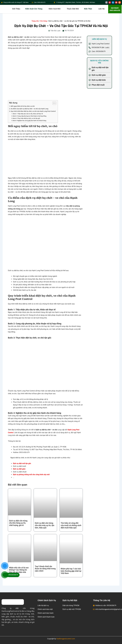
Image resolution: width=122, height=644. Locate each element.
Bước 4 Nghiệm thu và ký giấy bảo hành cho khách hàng (30, 121)
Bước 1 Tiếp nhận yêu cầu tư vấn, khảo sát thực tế (28, 114)
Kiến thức (88, 9)
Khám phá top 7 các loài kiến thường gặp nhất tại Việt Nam (71, 571)
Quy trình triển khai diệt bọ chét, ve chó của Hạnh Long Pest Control (33, 111)
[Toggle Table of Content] (53, 103)
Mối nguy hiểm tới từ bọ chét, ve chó (23, 106)
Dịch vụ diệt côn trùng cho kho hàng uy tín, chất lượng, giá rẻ (18, 523)
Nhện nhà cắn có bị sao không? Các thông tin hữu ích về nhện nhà (19, 570)
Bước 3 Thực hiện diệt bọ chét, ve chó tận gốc (27, 118)
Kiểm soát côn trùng (34, 9)
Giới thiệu (16, 9)
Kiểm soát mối (55, 9)
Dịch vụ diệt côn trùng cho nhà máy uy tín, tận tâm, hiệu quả (45, 525)
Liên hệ (101, 9)
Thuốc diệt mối (73, 9)
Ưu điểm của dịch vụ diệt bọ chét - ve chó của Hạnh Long (29, 109)
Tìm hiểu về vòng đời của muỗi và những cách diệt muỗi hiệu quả (71, 525)
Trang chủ (35, 21)
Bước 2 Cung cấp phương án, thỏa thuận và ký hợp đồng (30, 116)
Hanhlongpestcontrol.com (66, 639)
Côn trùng (44, 21)
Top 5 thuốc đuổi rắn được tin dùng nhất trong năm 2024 (45, 569)
